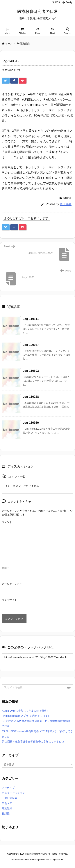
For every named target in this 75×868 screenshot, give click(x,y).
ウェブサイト (9, 600)
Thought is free (56, 860)
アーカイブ (8, 788)
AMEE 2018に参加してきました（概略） (25, 711)
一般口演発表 (10, 798)
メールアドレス (11, 584)
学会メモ (7, 803)
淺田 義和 (66, 204)
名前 (5, 568)
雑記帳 (6, 814)
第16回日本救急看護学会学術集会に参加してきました (33, 742)
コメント (7, 522)
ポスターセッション (13, 793)
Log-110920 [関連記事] (31, 423)
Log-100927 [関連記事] (31, 345)
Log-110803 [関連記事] (31, 371)
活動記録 (67, 198)
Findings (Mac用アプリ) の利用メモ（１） (26, 716)
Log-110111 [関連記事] (31, 319)
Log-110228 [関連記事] (31, 397)
